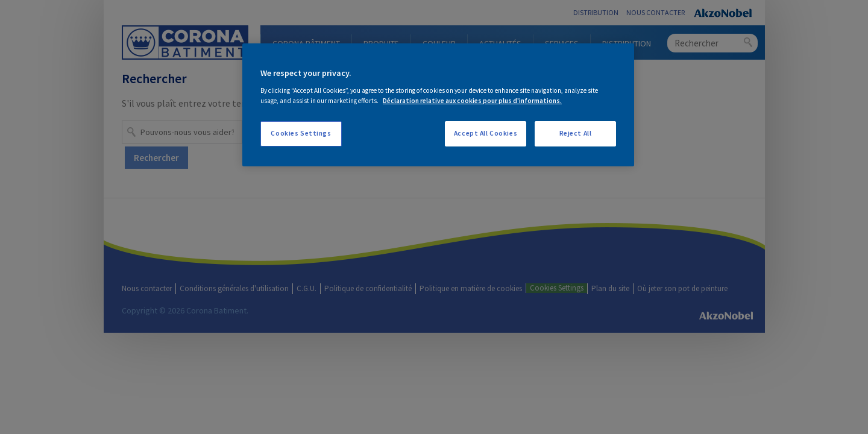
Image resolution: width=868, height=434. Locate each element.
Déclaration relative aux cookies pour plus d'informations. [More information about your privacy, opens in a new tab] (472, 101)
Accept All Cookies (486, 133)
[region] (438, 105)
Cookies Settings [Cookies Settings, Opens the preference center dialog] (301, 133)
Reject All (576, 133)
